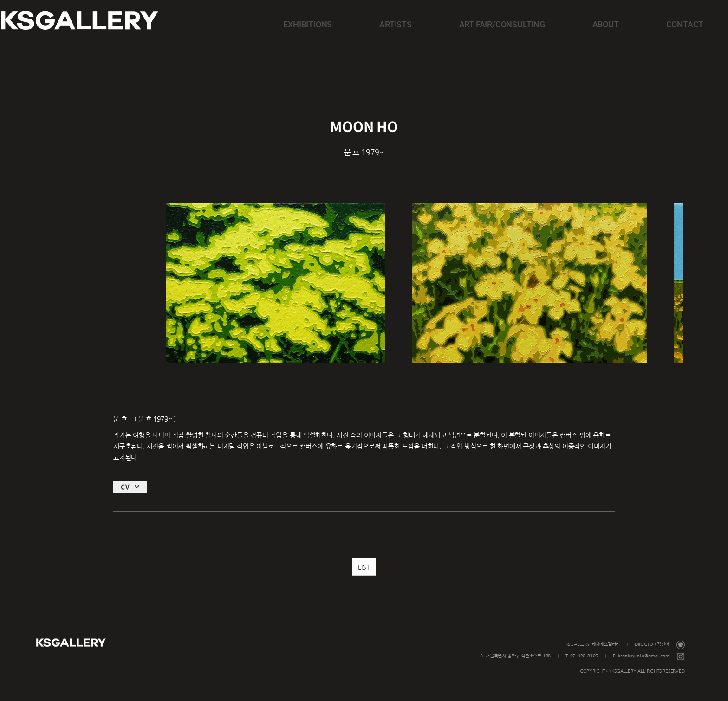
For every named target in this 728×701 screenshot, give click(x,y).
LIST (364, 578)
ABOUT (602, 24)
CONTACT (653, 24)
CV (125, 497)
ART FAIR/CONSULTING (527, 24)
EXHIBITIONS (390, 24)
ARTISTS (451, 24)
